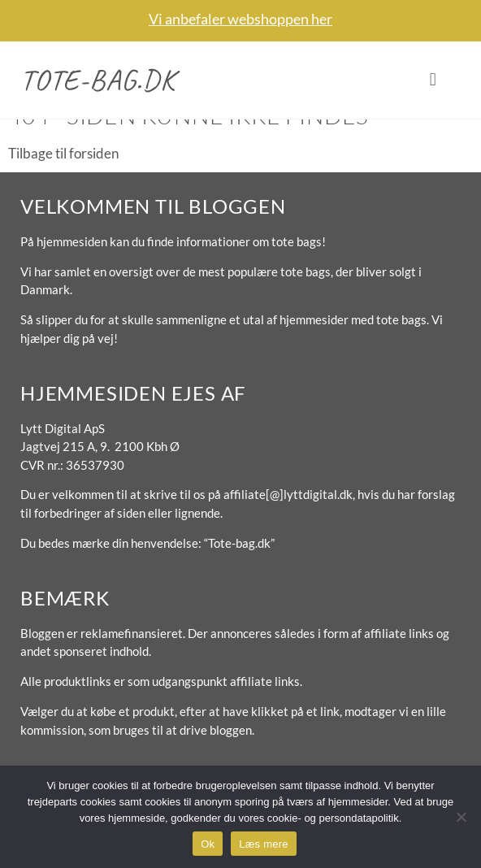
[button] (433, 80)
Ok (208, 844)
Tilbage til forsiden (63, 153)
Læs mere (264, 844)
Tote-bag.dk (98, 80)
